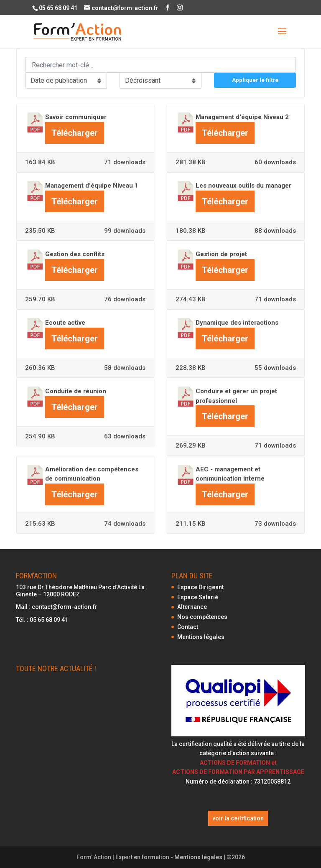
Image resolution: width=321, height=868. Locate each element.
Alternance (192, 607)
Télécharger (75, 133)
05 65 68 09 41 (49, 620)
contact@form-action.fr (65, 607)
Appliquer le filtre (255, 80)
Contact (188, 627)
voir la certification (238, 818)
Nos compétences (202, 617)
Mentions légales (201, 637)
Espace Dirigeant (200, 587)
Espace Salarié (198, 597)
